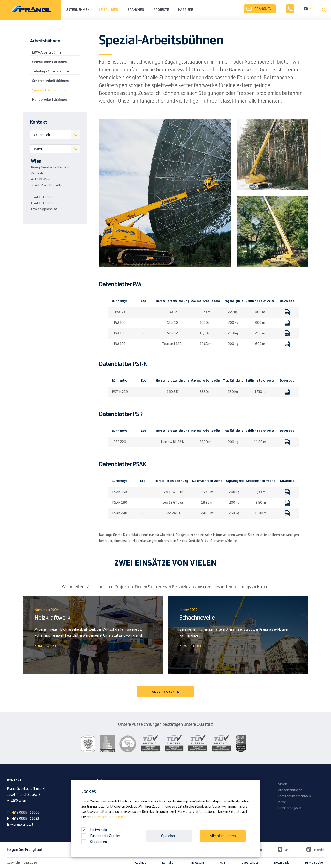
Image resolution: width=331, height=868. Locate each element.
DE (306, 9)
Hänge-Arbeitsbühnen (50, 100)
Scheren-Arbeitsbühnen (51, 81)
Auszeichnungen (290, 790)
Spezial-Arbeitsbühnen (50, 90)
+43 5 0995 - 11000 (49, 197)
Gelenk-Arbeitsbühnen (50, 62)
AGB (223, 863)
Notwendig (94, 830)
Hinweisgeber (315, 863)
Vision (283, 784)
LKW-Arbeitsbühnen (48, 53)
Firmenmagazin (290, 808)
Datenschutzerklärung (109, 817)
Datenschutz (250, 863)
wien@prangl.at (46, 209)
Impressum (196, 863)
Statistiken (94, 842)
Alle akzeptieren (223, 836)
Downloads (282, 863)
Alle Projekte (166, 692)
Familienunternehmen (294, 796)
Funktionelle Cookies (101, 836)
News (282, 802)
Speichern (169, 836)
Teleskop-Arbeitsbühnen (51, 72)
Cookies (141, 863)
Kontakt (167, 863)
